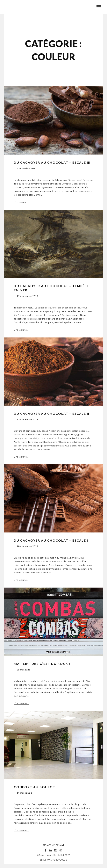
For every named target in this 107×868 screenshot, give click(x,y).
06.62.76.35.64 (53, 845)
